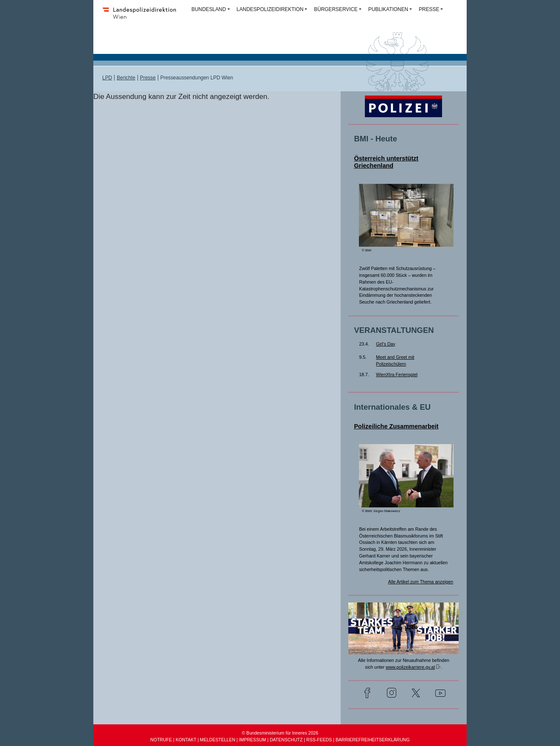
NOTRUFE (161, 740)
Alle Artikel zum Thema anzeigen (421, 582)
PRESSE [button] (429, 9)
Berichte (126, 78)
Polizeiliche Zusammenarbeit (396, 426)
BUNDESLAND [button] (209, 9)
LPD (107, 78)
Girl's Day (385, 344)
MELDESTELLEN (217, 740)
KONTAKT (186, 740)
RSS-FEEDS (319, 740)
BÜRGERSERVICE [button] (336, 9)
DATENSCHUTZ (286, 740)
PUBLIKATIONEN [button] (388, 9)
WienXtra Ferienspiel (397, 374)
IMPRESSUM (252, 740)
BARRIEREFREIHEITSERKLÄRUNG (373, 740)
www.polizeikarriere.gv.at (410, 667)
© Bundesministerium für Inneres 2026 (280, 733)
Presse (148, 78)
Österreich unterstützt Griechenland (386, 162)
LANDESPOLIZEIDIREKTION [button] (270, 9)
